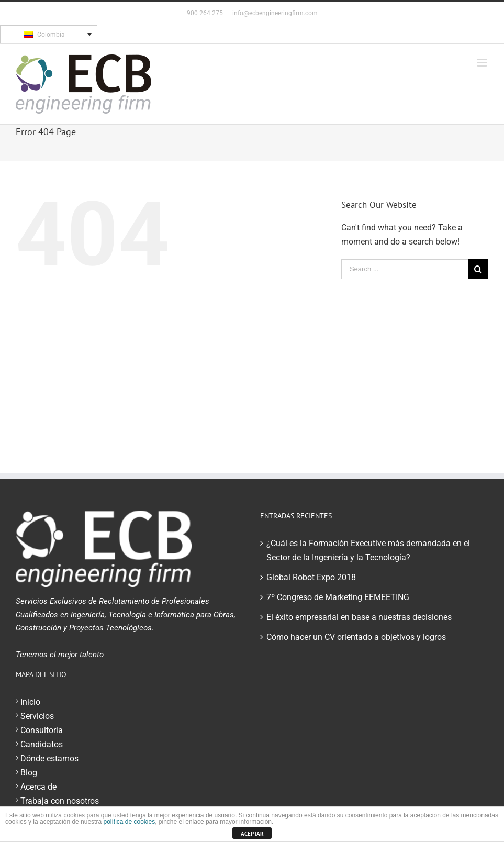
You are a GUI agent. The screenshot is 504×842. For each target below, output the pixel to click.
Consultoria (42, 730)
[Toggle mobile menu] (483, 63)
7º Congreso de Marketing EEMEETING (338, 597)
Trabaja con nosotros (60, 801)
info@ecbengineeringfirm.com (274, 13)
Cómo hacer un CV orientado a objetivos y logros (356, 637)
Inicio (30, 702)
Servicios (37, 716)
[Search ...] (405, 269)
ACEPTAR (252, 834)
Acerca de (38, 787)
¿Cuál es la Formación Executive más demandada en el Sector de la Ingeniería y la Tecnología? (368, 550)
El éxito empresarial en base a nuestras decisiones (359, 617)
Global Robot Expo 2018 (311, 577)
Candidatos (42, 744)
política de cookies (129, 822)
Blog (29, 773)
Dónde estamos (49, 758)
